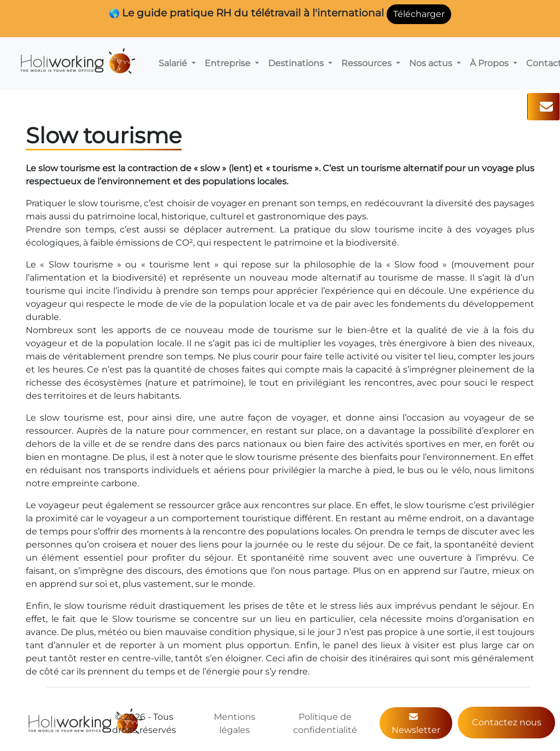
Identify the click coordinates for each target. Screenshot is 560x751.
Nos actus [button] (432, 63)
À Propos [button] (490, 63)
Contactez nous (507, 722)
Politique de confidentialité (325, 723)
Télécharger (419, 14)
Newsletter (416, 724)
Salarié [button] (174, 63)
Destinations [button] (297, 63)
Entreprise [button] (229, 63)
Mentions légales (235, 723)
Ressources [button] (367, 63)
